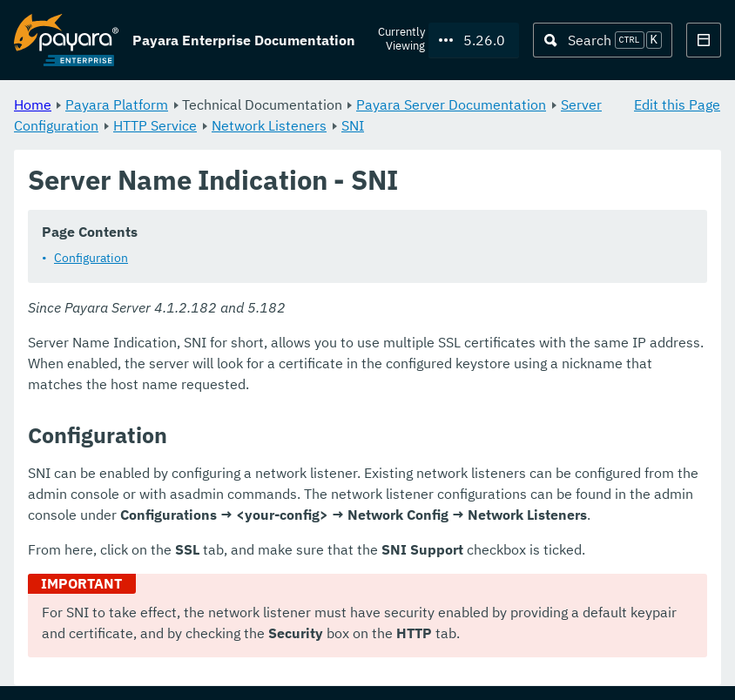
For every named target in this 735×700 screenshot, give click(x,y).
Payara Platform (117, 104)
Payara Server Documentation (451, 104)
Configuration (91, 259)
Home (33, 104)
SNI (353, 125)
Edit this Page (677, 104)
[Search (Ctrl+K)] (603, 40)
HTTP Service (155, 125)
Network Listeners (269, 125)
